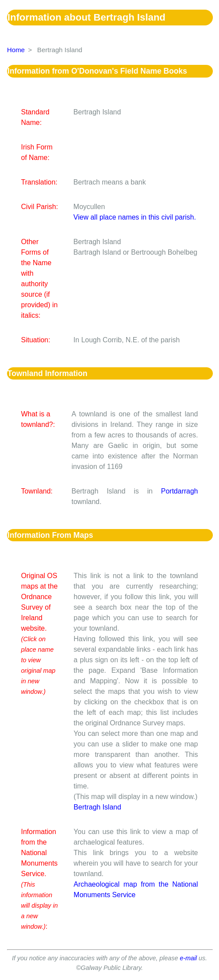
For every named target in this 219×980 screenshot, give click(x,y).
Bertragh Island (97, 807)
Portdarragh (180, 491)
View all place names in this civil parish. (135, 217)
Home (16, 50)
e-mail (188, 958)
